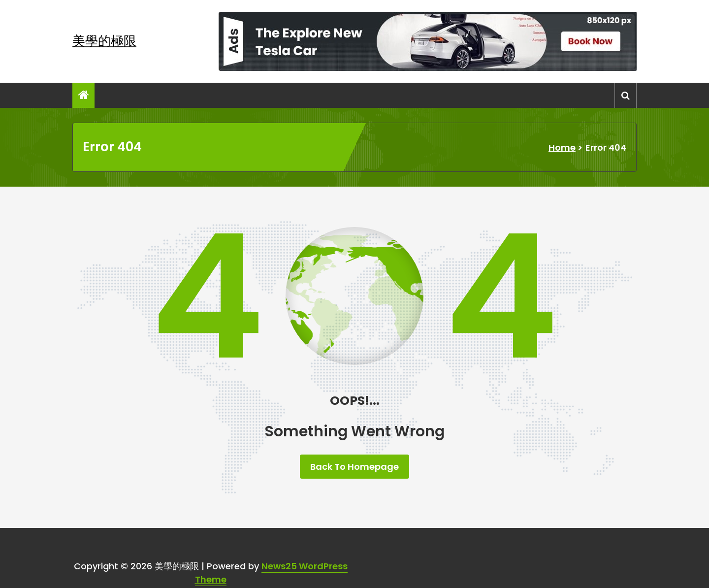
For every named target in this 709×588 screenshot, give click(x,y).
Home (562, 147)
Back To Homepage (354, 467)
